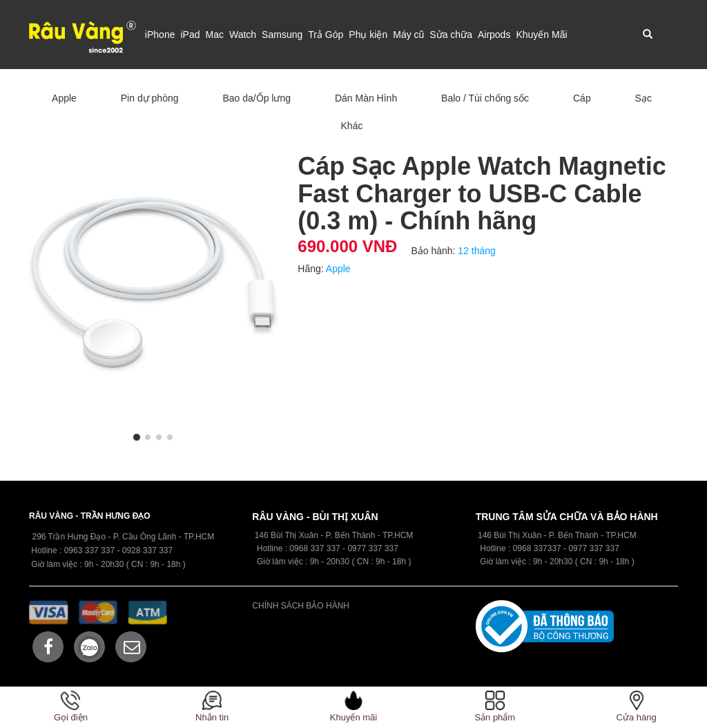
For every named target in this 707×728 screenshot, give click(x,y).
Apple (64, 98)
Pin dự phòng (150, 98)
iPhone (160, 35)
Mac (214, 35)
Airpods (494, 35)
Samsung (282, 35)
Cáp (582, 98)
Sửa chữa (451, 35)
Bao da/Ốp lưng (256, 98)
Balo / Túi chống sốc (485, 98)
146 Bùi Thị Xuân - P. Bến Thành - (542, 535)
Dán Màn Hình (366, 98)
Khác (352, 126)
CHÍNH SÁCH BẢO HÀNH (301, 606)
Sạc (643, 98)
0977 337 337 (593, 548)
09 (294, 548)
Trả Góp (326, 35)
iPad (190, 35)
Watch (243, 35)
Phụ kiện (368, 35)
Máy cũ (408, 35)
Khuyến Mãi (541, 35)
